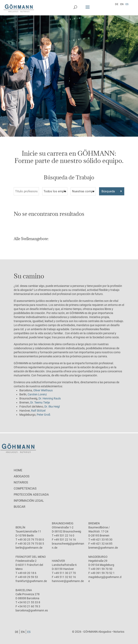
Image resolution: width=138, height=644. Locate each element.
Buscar (19, 507)
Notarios (21, 482)
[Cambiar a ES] (127, 4)
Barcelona (24, 590)
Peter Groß (43, 415)
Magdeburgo (98, 557)
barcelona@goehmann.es (32, 610)
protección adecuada (31, 495)
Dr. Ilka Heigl (52, 407)
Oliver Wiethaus (43, 390)
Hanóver (58, 561)
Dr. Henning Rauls (50, 398)
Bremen (94, 523)
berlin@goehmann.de (29, 548)
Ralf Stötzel (38, 411)
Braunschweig (63, 523)
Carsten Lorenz (37, 394)
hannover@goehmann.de (68, 581)
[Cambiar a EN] (122, 4)
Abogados (22, 476)
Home (18, 470)
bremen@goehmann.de (103, 548)
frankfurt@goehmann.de (31, 581)
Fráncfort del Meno (31, 557)
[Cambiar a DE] (117, 4)
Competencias (25, 489)
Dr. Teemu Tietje (40, 402)
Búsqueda (108, 191)
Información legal (29, 501)
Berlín (20, 527)
